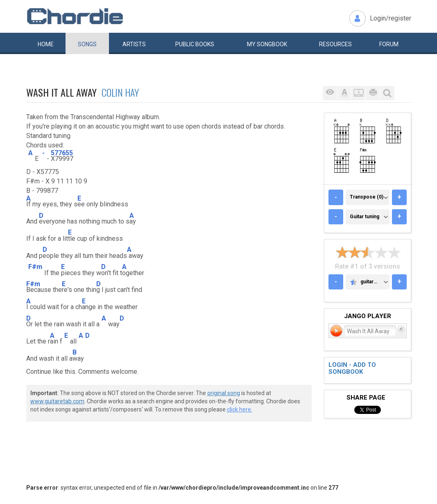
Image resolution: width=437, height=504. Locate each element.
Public (195, 44)
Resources (335, 44)
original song (224, 393)
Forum (389, 44)
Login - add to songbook (352, 368)
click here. (240, 409)
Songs (87, 44)
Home (46, 44)
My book (267, 44)
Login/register (391, 18)
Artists (134, 44)
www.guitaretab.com (57, 401)
